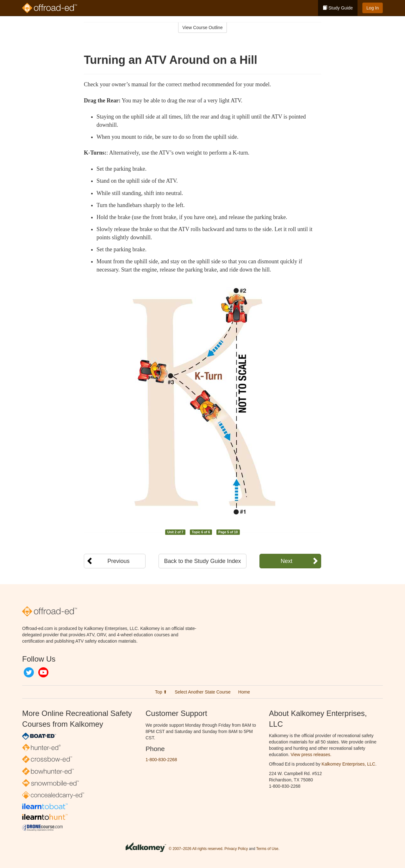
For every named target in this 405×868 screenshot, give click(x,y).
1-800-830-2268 (161, 760)
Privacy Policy (236, 849)
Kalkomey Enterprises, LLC (348, 764)
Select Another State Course (203, 692)
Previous (118, 561)
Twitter (29, 672)
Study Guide (338, 8)
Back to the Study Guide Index (202, 561)
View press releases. (311, 755)
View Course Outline (202, 28)
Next (287, 561)
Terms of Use (267, 849)
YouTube (43, 672)
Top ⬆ (161, 692)
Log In (373, 8)
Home (244, 692)
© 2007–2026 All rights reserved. (196, 849)
